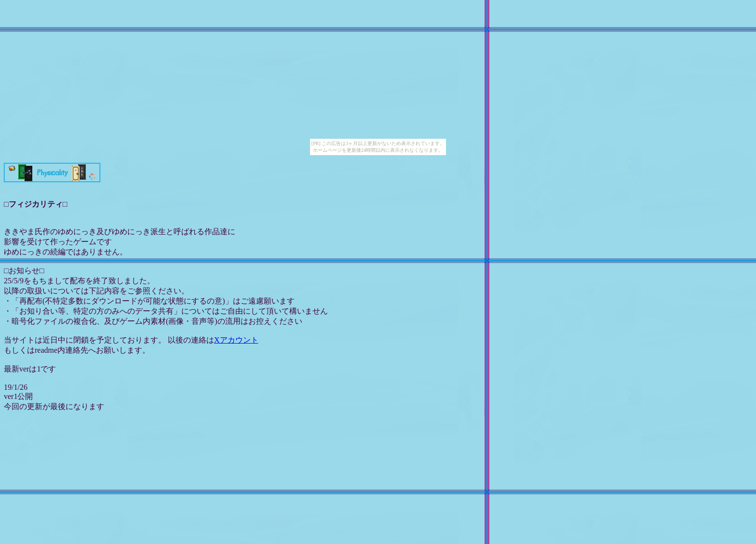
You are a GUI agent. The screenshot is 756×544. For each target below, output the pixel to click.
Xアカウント (236, 340)
